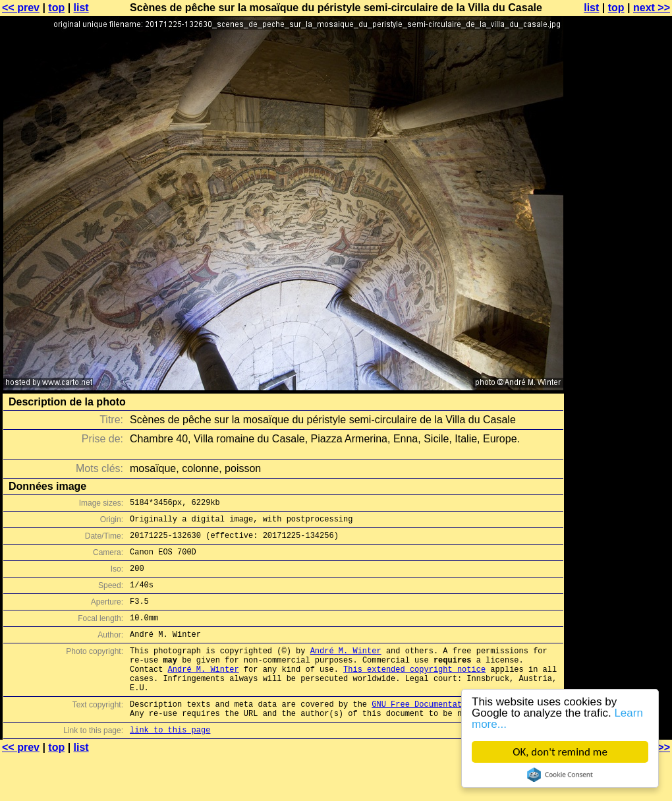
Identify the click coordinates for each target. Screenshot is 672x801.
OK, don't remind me (560, 752)
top (56, 8)
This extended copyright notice (414, 693)
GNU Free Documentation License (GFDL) (459, 733)
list (81, 8)
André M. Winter (346, 670)
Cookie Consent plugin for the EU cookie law (560, 775)
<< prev (21, 8)
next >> (652, 8)
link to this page (170, 763)
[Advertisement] (619, 326)
